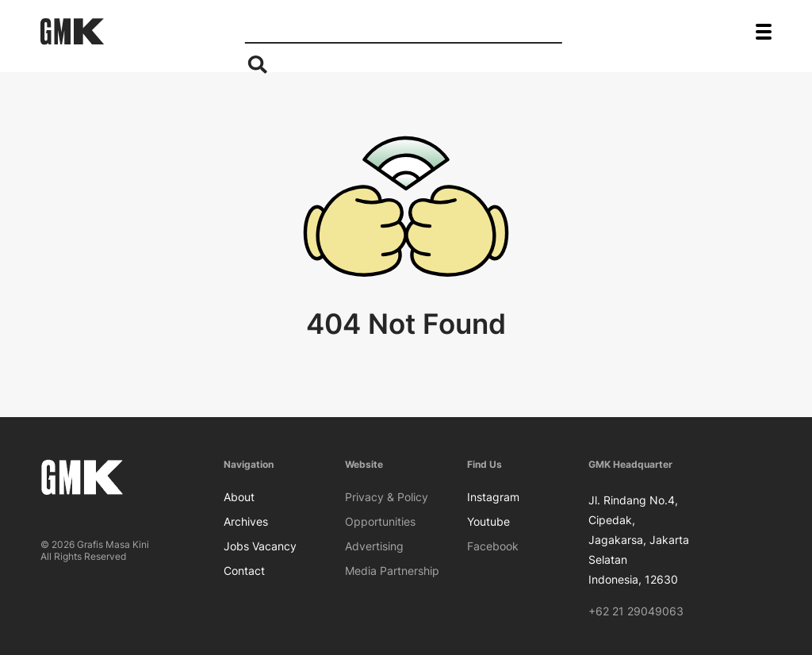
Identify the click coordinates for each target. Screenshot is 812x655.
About (239, 497)
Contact (244, 571)
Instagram (493, 497)
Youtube (488, 521)
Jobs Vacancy (260, 546)
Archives (246, 521)
